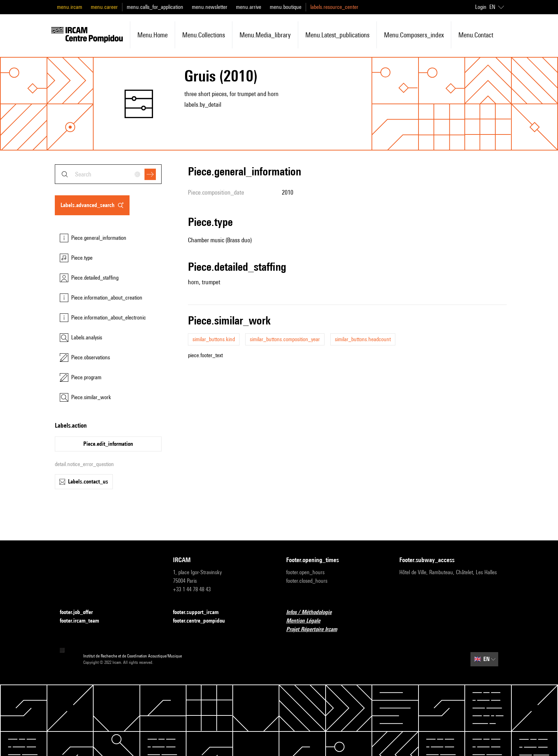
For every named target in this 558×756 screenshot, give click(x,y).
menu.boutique (286, 7)
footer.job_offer (81, 612)
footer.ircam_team (84, 621)
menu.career (104, 7)
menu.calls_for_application (155, 7)
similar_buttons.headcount (363, 339)
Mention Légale (307, 621)
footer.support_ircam (200, 612)
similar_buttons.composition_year (285, 339)
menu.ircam (70, 7)
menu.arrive (249, 7)
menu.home (152, 35)
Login (481, 7)
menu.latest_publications (337, 35)
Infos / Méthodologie (313, 612)
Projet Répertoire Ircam (316, 630)
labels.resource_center (334, 7)
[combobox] (108, 174)
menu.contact (476, 35)
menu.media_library (265, 35)
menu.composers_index (414, 35)
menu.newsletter (210, 7)
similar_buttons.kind (214, 339)
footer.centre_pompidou (203, 621)
